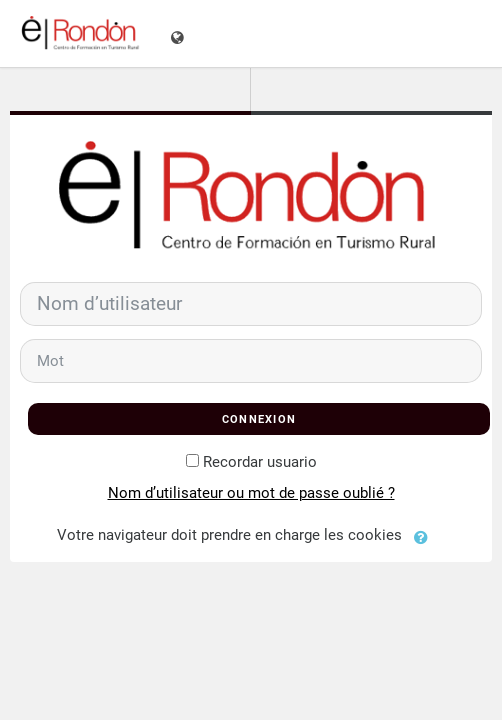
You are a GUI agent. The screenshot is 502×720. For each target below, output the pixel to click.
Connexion (259, 419)
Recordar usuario (260, 462)
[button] (426, 536)
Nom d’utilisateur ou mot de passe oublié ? (251, 493)
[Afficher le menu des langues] (179, 33)
